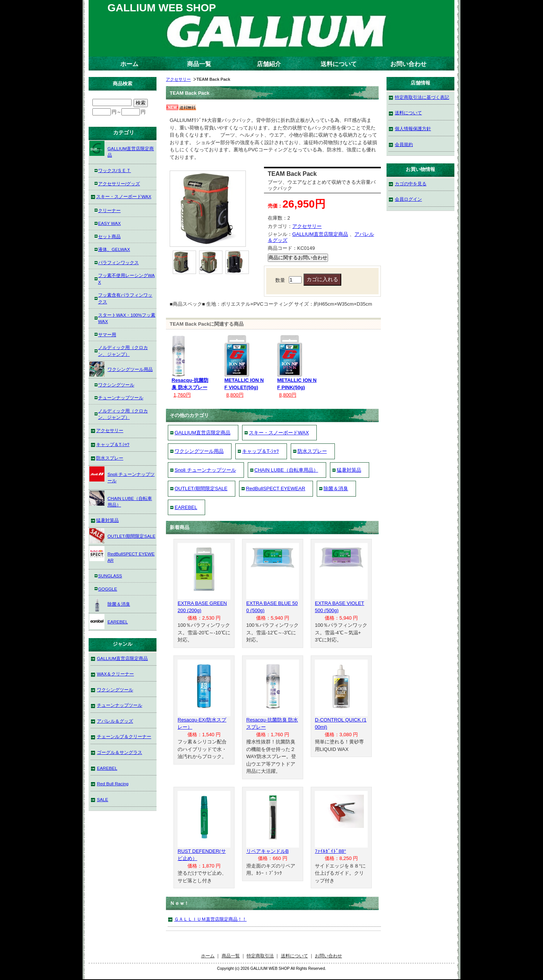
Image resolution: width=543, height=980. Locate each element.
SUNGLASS (110, 576)
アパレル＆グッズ (115, 721)
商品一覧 (199, 64)
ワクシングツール (116, 385)
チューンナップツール (121, 398)
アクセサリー (178, 79)
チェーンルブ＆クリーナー (124, 736)
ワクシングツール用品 (199, 451)
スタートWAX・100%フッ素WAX (127, 318)
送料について (339, 64)
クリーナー (109, 210)
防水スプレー (312, 451)
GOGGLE (108, 589)
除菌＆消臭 (336, 488)
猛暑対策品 (349, 470)
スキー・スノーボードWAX (279, 433)
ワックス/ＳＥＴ (114, 170)
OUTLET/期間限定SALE (201, 488)
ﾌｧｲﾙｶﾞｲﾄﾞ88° (331, 851)
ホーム (129, 64)
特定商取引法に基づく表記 (422, 97)
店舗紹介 (269, 64)
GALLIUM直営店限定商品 (320, 234)
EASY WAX (109, 223)
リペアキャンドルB (268, 851)
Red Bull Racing (113, 784)
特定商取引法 (260, 956)
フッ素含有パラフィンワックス (125, 298)
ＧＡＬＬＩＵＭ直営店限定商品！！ (210, 919)
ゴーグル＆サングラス (120, 752)
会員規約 (404, 144)
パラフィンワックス (118, 262)
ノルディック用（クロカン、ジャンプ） (123, 351)
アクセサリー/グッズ (119, 184)
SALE (103, 799)
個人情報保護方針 (413, 128)
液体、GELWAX (114, 249)
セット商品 (109, 236)
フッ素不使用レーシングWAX (126, 279)
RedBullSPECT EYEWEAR (275, 488)
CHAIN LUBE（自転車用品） (286, 470)
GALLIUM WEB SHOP (162, 8)
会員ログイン (408, 199)
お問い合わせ (408, 64)
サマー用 (107, 335)
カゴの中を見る (411, 184)
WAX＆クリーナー (115, 674)
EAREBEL (186, 507)
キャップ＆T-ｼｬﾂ (261, 451)
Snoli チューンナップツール (205, 470)
